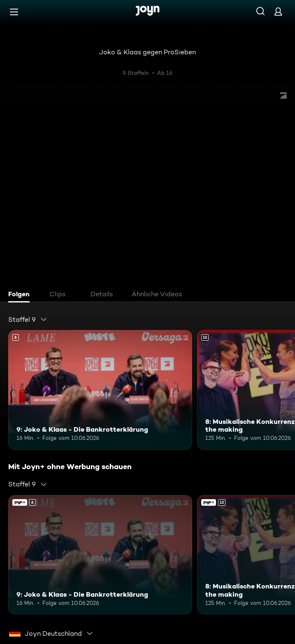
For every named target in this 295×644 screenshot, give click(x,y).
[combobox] (28, 319)
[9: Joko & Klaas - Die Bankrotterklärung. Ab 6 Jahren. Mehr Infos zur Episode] (100, 390)
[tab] (21, 295)
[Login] (278, 11)
